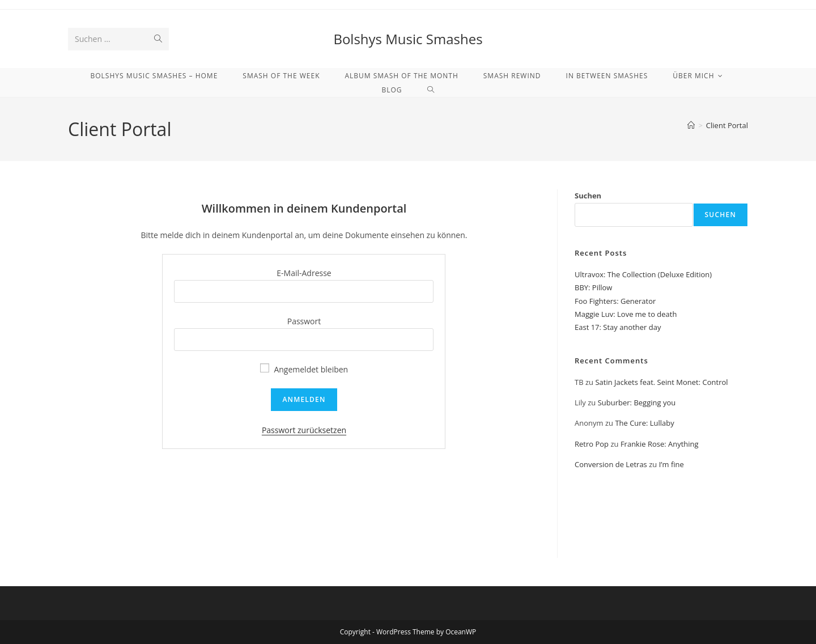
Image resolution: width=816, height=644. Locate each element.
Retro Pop (592, 444)
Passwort (304, 321)
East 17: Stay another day (618, 327)
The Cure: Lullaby (644, 423)
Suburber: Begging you (637, 402)
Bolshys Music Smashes (408, 39)
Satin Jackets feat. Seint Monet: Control (661, 382)
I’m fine (671, 464)
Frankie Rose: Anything (660, 444)
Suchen (588, 196)
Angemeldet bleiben (304, 369)
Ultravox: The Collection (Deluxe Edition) (643, 274)
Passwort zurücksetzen (304, 430)
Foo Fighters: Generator (615, 301)
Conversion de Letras (611, 464)
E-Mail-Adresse (304, 273)
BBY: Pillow (593, 287)
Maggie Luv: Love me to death (626, 314)
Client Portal (727, 125)
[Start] (691, 125)
